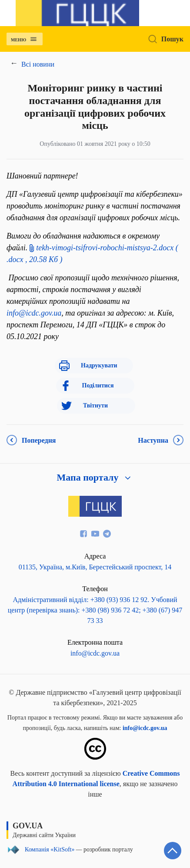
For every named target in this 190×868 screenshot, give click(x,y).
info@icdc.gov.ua (34, 313)
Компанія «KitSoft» (50, 850)
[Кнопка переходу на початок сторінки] (173, 851)
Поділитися (98, 385)
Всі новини (38, 64)
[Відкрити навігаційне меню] (34, 40)
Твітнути (95, 405)
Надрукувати (99, 365)
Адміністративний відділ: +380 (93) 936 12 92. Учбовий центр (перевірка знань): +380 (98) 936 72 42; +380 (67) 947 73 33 (95, 610)
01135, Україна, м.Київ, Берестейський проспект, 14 (95, 567)
